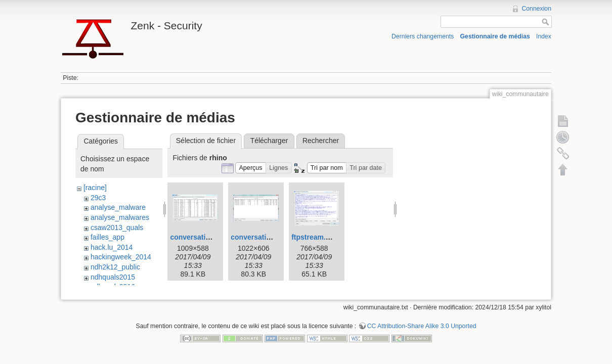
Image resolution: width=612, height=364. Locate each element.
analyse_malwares (120, 217)
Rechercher (321, 141)
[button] (251, 168)
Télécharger (269, 141)
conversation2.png (262, 237)
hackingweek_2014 (121, 257)
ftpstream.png (315, 237)
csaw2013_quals (117, 227)
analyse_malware (118, 207)
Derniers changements (423, 36)
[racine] (95, 188)
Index (544, 36)
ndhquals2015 (113, 277)
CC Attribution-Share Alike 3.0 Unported (422, 326)
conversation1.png (201, 237)
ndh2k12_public (115, 267)
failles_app (107, 237)
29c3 (98, 198)
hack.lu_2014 (112, 247)
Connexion (536, 9)
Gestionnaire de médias (495, 36)
